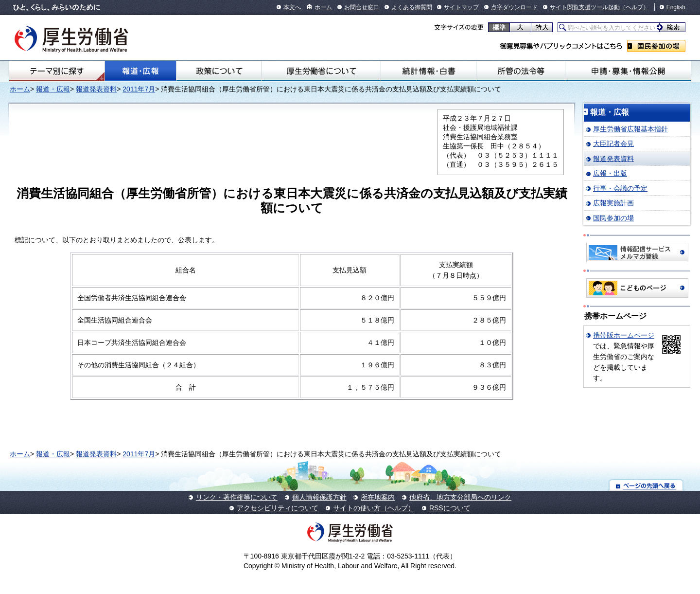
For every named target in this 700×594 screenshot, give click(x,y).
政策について (219, 71)
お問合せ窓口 (362, 7)
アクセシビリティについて (278, 508)
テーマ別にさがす (57, 71)
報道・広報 (140, 71)
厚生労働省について (321, 71)
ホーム (323, 7)
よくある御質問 (412, 7)
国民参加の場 (656, 46)
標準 (499, 27)
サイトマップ (461, 7)
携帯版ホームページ (624, 335)
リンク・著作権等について (237, 497)
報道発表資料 (96, 89)
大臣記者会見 (613, 144)
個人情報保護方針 (319, 497)
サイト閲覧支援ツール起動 (585, 7)
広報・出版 (610, 173)
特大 (542, 27)
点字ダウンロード (514, 7)
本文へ (292, 7)
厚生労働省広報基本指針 (630, 129)
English (676, 7)
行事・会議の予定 (620, 188)
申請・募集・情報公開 (628, 71)
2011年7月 (139, 89)
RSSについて (450, 508)
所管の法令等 (520, 71)
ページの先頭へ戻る (646, 485)
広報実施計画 (613, 203)
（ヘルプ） (634, 7)
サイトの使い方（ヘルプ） (374, 508)
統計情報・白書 (429, 71)
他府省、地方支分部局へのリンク (460, 497)
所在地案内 (378, 497)
